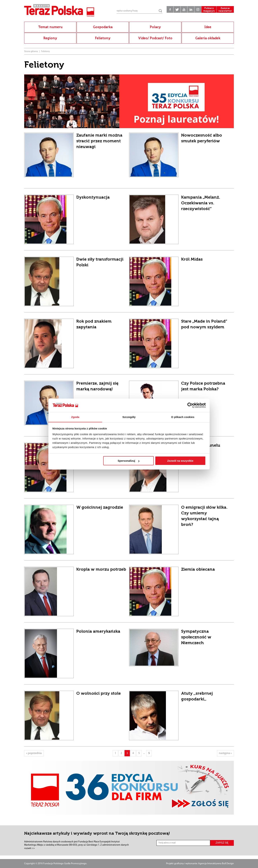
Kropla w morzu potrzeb (101, 569)
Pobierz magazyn (208, 11)
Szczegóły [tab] (129, 417)
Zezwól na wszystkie (180, 461)
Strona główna (31, 51)
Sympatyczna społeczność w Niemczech (196, 637)
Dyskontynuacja (93, 197)
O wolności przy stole (99, 693)
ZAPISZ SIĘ (222, 843)
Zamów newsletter (225, 11)
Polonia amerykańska (98, 631)
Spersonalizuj (129, 461)
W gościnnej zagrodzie (100, 507)
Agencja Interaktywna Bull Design (216, 864)
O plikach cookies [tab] (183, 417)
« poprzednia (34, 753)
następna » (225, 753)
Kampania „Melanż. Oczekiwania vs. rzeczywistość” (201, 203)
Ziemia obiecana (198, 569)
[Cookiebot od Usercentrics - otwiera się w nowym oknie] (190, 405)
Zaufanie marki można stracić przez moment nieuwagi (99, 141)
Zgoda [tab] (75, 417)
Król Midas (192, 259)
